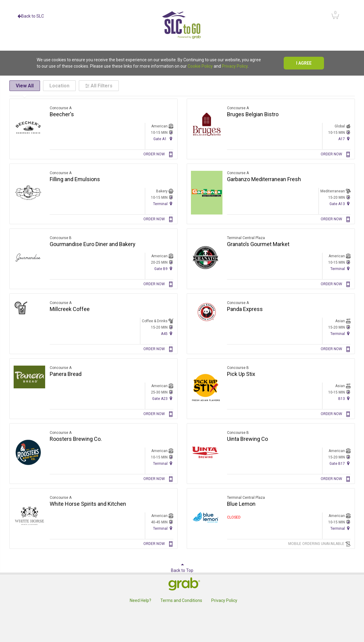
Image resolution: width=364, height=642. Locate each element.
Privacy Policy (235, 66)
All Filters (99, 86)
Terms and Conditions (181, 600)
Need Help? (140, 600)
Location (59, 86)
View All (25, 86)
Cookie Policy (200, 66)
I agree (304, 63)
